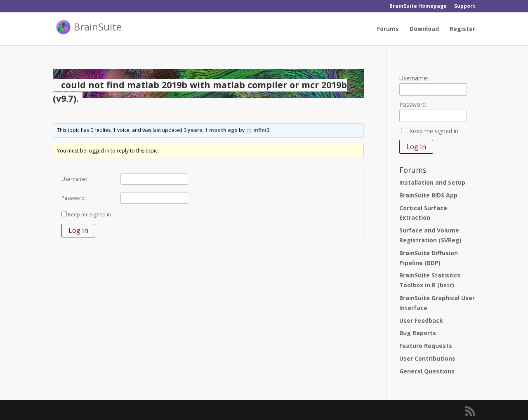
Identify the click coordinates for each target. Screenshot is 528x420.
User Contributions (427, 358)
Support (465, 7)
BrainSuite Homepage (418, 7)
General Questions (427, 371)
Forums (388, 29)
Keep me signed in (90, 215)
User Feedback (421, 320)
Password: (74, 198)
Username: (74, 179)
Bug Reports (418, 333)
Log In (78, 230)
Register (462, 29)
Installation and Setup (432, 182)
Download (424, 29)
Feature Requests (426, 346)
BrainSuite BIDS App (428, 195)
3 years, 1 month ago (211, 130)
